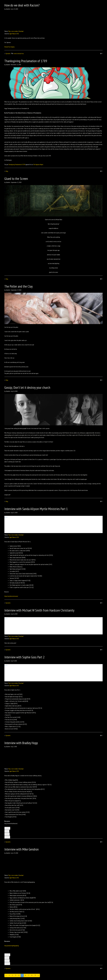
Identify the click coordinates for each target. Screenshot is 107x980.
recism (15, 54)
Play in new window (13, 31)
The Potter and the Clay (18, 286)
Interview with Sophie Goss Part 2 (24, 657)
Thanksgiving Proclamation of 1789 (26, 61)
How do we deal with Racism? (22, 5)
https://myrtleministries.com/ (11, 596)
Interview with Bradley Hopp (21, 743)
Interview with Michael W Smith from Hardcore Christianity (39, 610)
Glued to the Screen (16, 179)
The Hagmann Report (38, 165)
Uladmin (8, 9)
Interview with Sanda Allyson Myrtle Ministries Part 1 (36, 509)
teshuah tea (20, 54)
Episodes (8, 54)
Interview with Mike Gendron (22, 849)
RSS (18, 34)
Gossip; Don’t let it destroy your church (27, 387)
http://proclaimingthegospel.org (12, 946)
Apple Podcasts (13, 34)
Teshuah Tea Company (9, 47)
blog (7, 171)
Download (21, 31)
